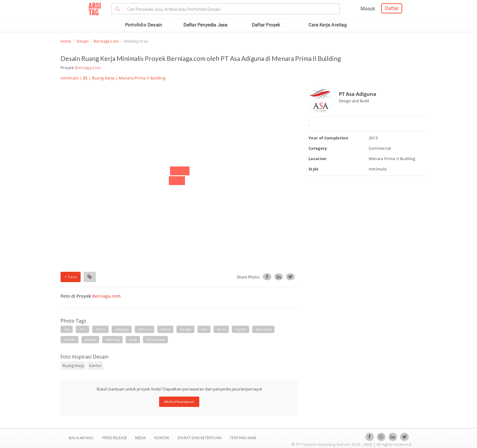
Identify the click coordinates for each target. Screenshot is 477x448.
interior (145, 329)
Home (66, 41)
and (204, 329)
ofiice (101, 329)
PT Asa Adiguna (358, 94)
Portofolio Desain (143, 25)
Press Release (114, 438)
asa (67, 329)
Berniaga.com (106, 41)
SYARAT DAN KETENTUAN (200, 438)
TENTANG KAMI (243, 438)
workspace (156, 339)
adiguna (122, 329)
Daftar (392, 8)
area (133, 339)
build (221, 329)
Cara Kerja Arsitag (327, 25)
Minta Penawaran (179, 402)
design (186, 329)
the (83, 329)
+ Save (71, 277)
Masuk (368, 9)
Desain (83, 41)
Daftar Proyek (266, 25)
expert (241, 329)
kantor (70, 339)
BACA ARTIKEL (81, 438)
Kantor (95, 366)
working (113, 339)
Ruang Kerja (103, 78)
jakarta (91, 339)
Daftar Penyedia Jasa (205, 25)
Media (141, 438)
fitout (166, 329)
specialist (264, 329)
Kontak (162, 438)
